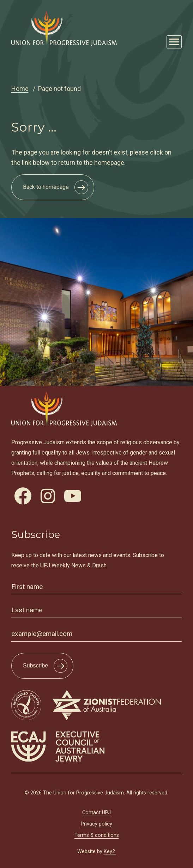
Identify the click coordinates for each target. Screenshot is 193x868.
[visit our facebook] (23, 496)
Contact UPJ (96, 813)
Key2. (110, 852)
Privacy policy (96, 824)
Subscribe (35, 666)
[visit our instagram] (48, 496)
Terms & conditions (97, 835)
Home (20, 89)
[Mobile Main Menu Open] (174, 42)
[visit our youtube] (73, 496)
